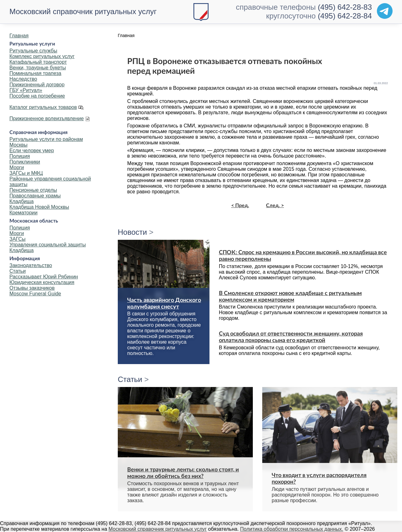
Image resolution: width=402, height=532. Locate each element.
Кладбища (22, 201)
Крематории (23, 213)
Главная (19, 36)
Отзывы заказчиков (32, 288)
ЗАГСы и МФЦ (26, 173)
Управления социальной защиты (48, 245)
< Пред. (240, 206)
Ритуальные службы (33, 51)
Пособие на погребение (37, 96)
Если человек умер (32, 150)
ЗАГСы (17, 239)
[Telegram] (385, 11)
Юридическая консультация (42, 282)
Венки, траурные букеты (38, 68)
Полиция (20, 156)
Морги (17, 167)
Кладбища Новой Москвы (39, 207)
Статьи (18, 271)
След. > (275, 206)
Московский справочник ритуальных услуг (83, 11)
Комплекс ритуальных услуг (42, 56)
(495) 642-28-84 (345, 16)
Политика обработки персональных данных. (292, 529)
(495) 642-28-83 (345, 7)
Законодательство (31, 265)
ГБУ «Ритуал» (26, 90)
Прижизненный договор (37, 85)
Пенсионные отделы (33, 190)
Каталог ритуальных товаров (43, 107)
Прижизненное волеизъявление (47, 118)
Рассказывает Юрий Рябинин (44, 277)
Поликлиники (25, 162)
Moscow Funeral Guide (35, 294)
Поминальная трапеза (35, 73)
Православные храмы (35, 196)
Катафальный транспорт (38, 62)
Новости (132, 232)
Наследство (23, 79)
